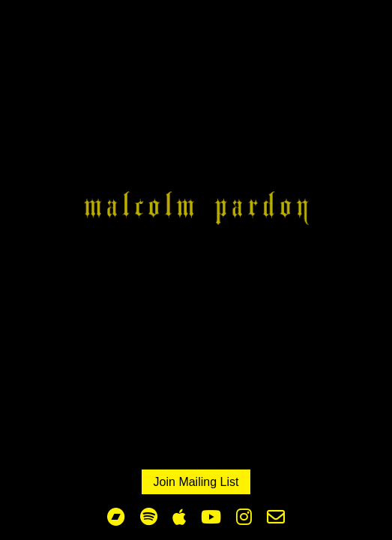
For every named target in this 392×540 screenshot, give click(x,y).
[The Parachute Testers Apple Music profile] (179, 517)
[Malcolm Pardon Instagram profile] (244, 517)
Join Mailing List (196, 482)
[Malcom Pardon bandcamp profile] (116, 517)
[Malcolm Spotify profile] (149, 517)
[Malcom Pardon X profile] (276, 517)
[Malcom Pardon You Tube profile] (211, 517)
